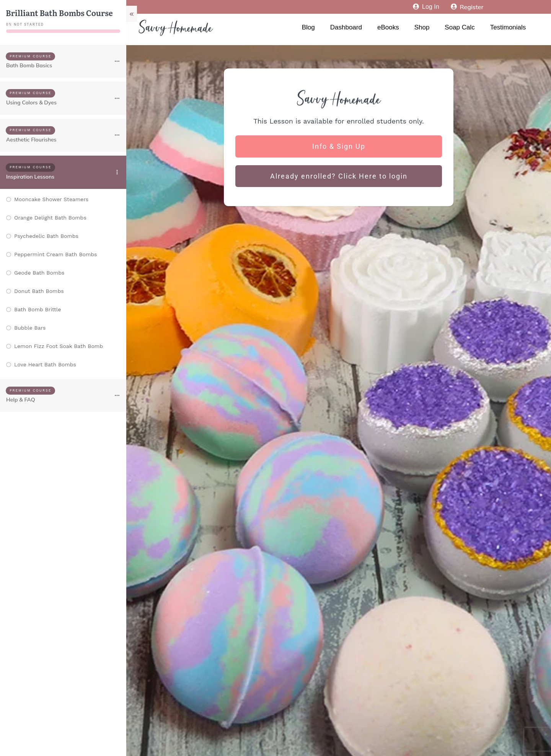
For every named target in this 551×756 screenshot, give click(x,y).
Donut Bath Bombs (39, 291)
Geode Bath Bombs (39, 273)
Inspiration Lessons (30, 177)
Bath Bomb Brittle (37, 309)
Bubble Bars (30, 328)
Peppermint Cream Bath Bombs (55, 254)
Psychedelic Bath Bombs (46, 236)
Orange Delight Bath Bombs (50, 218)
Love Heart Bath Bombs (45, 364)
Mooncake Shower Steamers (51, 199)
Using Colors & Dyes (31, 102)
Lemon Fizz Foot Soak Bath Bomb (59, 346)
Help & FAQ (21, 400)
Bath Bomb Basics (29, 65)
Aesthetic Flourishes (31, 140)
